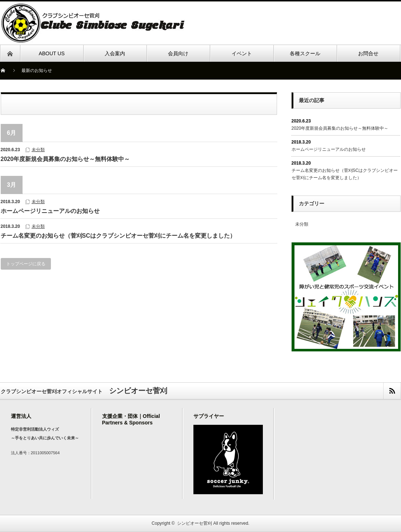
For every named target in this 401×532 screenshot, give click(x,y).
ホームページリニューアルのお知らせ (50, 211)
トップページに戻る (26, 264)
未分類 (38, 150)
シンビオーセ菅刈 (195, 523)
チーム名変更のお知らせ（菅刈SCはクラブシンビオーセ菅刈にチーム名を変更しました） (118, 236)
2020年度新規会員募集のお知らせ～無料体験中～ (65, 159)
